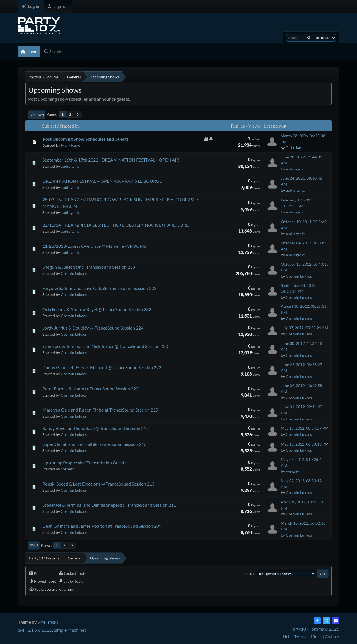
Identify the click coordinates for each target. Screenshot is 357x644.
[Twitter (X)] (326, 621)
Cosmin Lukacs (74, 273)
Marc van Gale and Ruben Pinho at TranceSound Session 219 (100, 410)
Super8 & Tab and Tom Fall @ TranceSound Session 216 (94, 444)
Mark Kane (71, 145)
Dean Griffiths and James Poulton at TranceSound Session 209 (102, 526)
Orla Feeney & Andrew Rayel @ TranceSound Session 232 (97, 309)
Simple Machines (70, 630)
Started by (70, 126)
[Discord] (336, 621)
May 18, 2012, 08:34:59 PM (305, 428)
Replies (238, 126)
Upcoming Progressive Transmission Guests (84, 462)
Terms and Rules (308, 637)
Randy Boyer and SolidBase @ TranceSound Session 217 (96, 428)
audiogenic (70, 166)
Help (287, 637)
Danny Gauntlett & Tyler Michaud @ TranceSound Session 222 (102, 367)
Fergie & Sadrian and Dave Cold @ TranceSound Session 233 (99, 288)
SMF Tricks (48, 622)
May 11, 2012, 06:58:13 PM (305, 444)
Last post (275, 126)
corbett (67, 469)
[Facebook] (317, 621)
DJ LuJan (293, 148)
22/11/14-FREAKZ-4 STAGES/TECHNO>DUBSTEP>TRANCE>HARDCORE (115, 225)
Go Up (34, 545)
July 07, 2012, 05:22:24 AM (305, 328)
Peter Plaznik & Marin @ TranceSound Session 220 (90, 389)
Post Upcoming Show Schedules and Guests (86, 139)
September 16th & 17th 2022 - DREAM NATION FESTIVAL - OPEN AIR (111, 160)
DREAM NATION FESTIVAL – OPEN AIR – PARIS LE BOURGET (103, 181)
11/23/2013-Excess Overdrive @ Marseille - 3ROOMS (94, 246)
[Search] (309, 38)
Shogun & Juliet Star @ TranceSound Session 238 (89, 267)
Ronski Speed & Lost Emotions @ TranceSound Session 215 (98, 484)
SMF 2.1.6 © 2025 (35, 630)
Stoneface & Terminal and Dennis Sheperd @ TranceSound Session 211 (109, 505)
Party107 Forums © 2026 (315, 629)
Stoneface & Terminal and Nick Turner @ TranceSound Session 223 (105, 346)
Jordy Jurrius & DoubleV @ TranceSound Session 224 (93, 328)
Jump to (250, 574)
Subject (49, 126)
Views (254, 126)
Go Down (37, 115)
